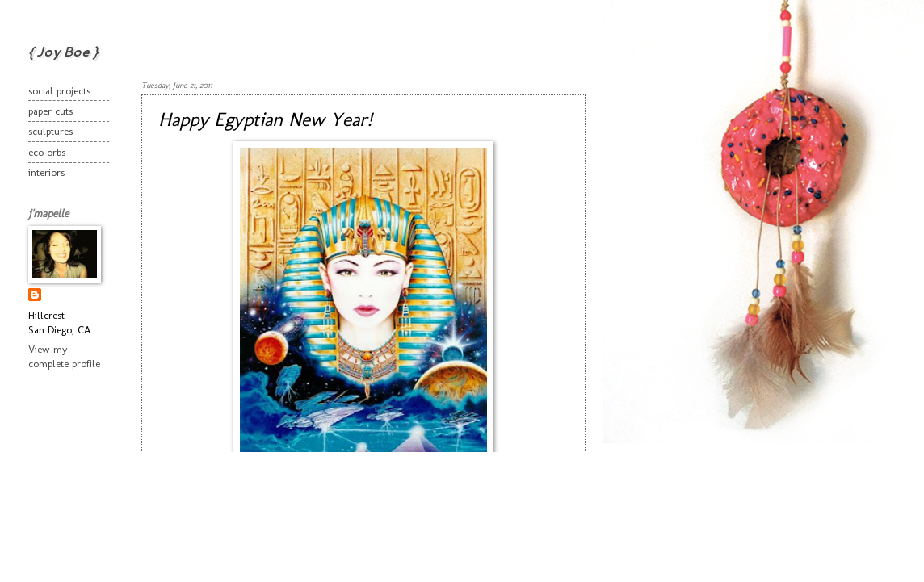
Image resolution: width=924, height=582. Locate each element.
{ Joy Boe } (63, 51)
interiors (46, 172)
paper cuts (50, 111)
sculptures (50, 131)
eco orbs (47, 152)
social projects (59, 91)
